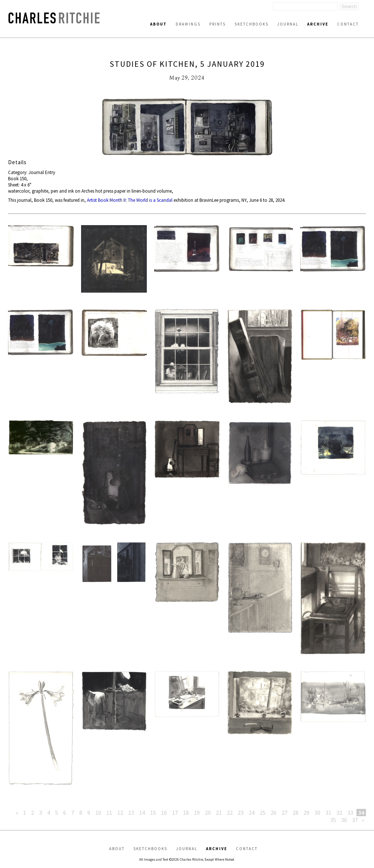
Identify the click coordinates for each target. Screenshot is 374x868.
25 (263, 813)
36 (344, 820)
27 (285, 813)
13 (131, 813)
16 (164, 813)
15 (153, 813)
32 (339, 813)
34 (361, 813)
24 (252, 813)
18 (186, 813)
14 (142, 813)
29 (306, 813)
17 (175, 813)
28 (295, 813)
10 (98, 813)
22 (230, 813)
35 (333, 820)
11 (109, 813)
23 (241, 813)
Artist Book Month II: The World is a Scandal (130, 200)
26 (274, 813)
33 (350, 813)
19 (197, 813)
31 (328, 813)
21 (219, 813)
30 (317, 813)
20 (208, 813)
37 (355, 820)
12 (120, 813)
